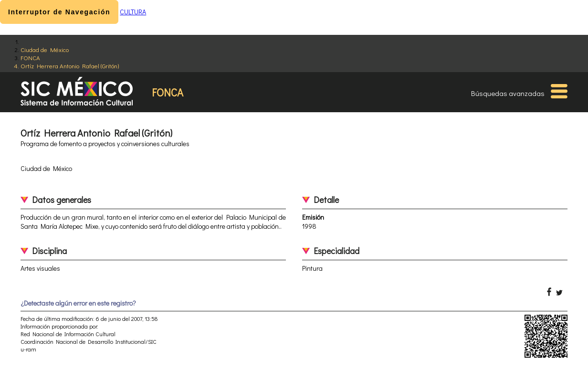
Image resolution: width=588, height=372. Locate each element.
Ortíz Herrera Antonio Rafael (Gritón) (70, 66)
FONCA (30, 58)
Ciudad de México (45, 49)
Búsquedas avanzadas (508, 93)
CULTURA (133, 12)
